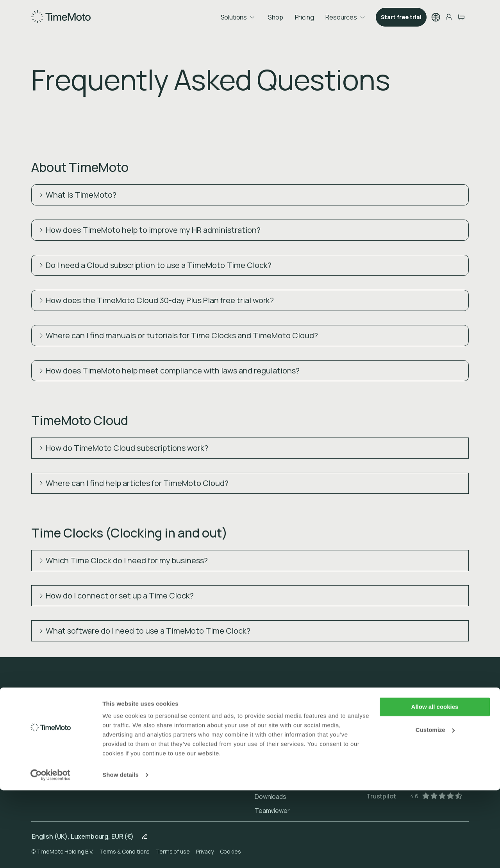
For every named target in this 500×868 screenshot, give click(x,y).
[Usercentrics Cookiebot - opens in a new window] (51, 853)
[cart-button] (461, 17)
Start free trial (401, 17)
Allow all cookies (435, 785)
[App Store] (397, 737)
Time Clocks (160, 712)
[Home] (61, 16)
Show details (121, 853)
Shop (275, 17)
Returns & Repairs (280, 754)
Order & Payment (279, 726)
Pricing (304, 17)
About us (44, 712)
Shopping (157, 740)
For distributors (53, 740)
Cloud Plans (159, 726)
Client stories (50, 726)
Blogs (39, 754)
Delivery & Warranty (282, 740)
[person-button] (448, 17)
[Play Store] (397, 714)
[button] (436, 17)
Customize (435, 807)
